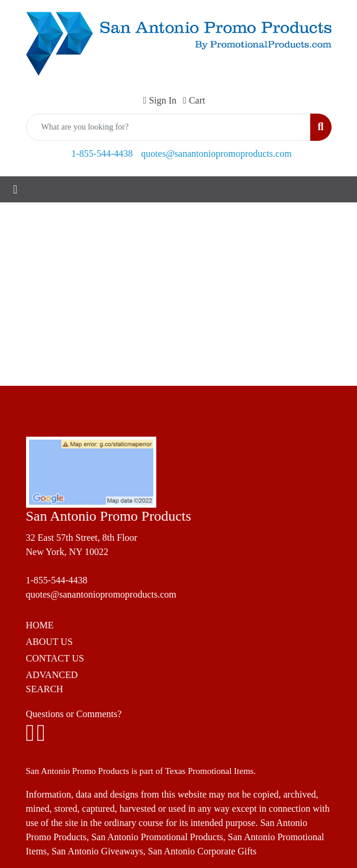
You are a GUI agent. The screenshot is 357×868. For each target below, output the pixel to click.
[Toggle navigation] (15, 189)
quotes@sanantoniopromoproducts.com (216, 154)
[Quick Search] (169, 127)
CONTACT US (55, 658)
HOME (40, 625)
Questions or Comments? (74, 714)
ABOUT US (49, 642)
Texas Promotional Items (210, 771)
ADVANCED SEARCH (52, 682)
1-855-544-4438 (102, 154)
